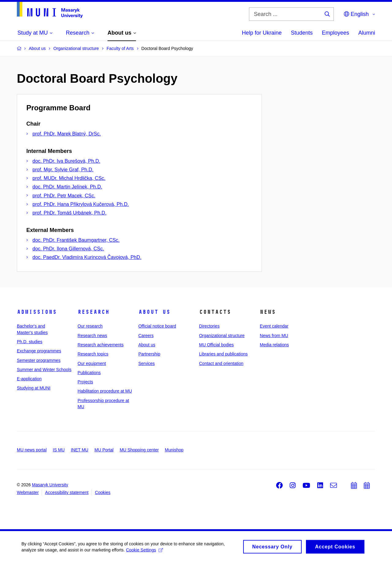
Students (302, 33)
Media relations (274, 345)
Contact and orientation (221, 363)
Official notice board (157, 326)
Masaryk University (50, 485)
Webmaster (28, 492)
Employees (335, 33)
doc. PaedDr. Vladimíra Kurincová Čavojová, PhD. (87, 257)
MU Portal (104, 450)
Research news (92, 336)
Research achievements (100, 345)
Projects (85, 382)
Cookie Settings (144, 552)
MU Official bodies (216, 345)
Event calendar (274, 326)
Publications (89, 373)
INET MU (79, 450)
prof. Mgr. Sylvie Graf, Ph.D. (63, 170)
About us (154, 312)
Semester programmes (39, 360)
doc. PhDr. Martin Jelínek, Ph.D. (67, 187)
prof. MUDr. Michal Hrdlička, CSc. (69, 178)
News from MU (274, 336)
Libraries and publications (223, 354)
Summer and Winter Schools (44, 370)
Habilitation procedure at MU (105, 391)
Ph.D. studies (30, 342)
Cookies (103, 492)
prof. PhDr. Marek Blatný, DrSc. (67, 134)
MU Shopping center (139, 450)
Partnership (149, 354)
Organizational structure (222, 336)
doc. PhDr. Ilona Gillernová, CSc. (68, 249)
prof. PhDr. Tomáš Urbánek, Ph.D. (70, 213)
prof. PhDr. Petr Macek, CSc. (64, 196)
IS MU (59, 450)
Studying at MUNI (34, 388)
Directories (209, 326)
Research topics (93, 354)
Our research (90, 326)
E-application (29, 379)
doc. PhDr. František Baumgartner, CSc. (76, 240)
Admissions (37, 312)
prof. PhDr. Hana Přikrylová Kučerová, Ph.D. (81, 204)
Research (93, 312)
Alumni (367, 33)
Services (147, 363)
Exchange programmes (39, 351)
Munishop (174, 450)
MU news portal (32, 450)
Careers (146, 336)
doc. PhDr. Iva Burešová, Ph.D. (66, 161)
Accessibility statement (67, 492)
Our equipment (92, 363)
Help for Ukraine (262, 33)
